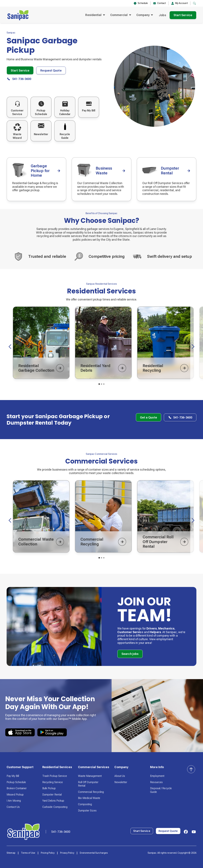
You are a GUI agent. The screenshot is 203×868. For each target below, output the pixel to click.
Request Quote (51, 70)
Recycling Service (53, 782)
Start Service (183, 15)
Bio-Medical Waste (89, 798)
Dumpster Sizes (87, 811)
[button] (95, 15)
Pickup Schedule (16, 782)
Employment (157, 776)
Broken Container (17, 788)
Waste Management (90, 776)
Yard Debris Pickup (53, 801)
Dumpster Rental (52, 795)
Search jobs (130, 654)
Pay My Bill (13, 776)
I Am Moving (14, 801)
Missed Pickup (15, 795)
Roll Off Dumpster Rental (88, 784)
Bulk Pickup (49, 788)
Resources (156, 782)
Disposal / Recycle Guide (161, 790)
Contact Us (13, 807)
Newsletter (121, 782)
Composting (85, 804)
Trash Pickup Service (55, 776)
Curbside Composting (55, 807)
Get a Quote (149, 417)
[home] (18, 15)
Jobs (162, 15)
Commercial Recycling (91, 792)
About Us (120, 776)
